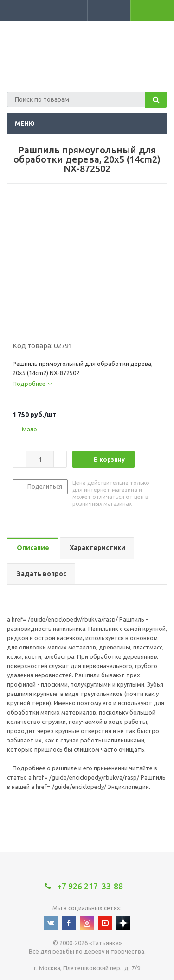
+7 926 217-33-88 (131, 35)
